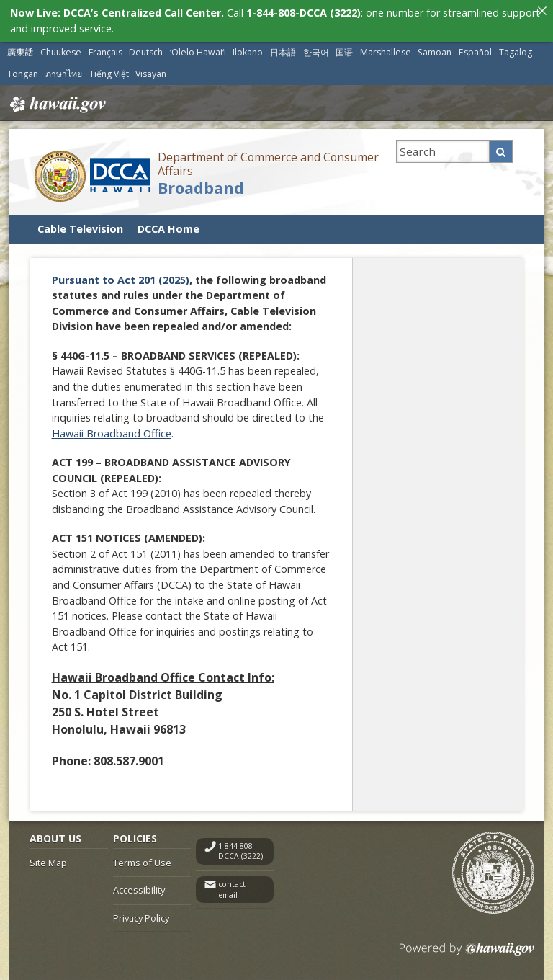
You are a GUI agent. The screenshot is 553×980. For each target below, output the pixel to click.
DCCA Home (168, 228)
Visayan (151, 73)
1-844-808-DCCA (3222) (240, 851)
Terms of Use (142, 862)
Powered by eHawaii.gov (467, 954)
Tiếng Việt (109, 73)
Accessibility (139, 889)
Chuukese (61, 52)
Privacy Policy (141, 917)
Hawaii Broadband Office (112, 433)
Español (475, 52)
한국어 (316, 52)
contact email (232, 889)
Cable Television (80, 228)
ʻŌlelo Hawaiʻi (198, 52)
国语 (344, 52)
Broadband (201, 187)
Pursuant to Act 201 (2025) (121, 279)
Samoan (435, 52)
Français (105, 52)
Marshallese (386, 52)
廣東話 (20, 52)
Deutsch (146, 52)
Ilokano (248, 52)
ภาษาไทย (64, 73)
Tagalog (516, 52)
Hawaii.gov (57, 104)
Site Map (48, 862)
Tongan (23, 73)
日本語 (283, 52)
